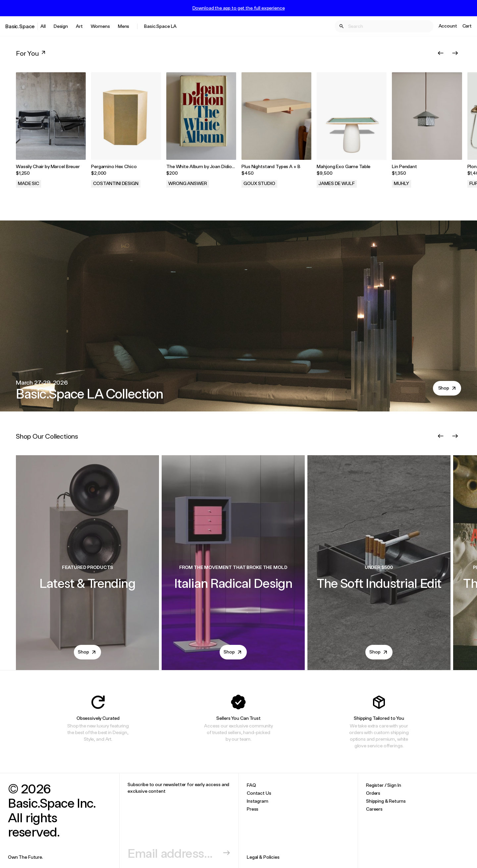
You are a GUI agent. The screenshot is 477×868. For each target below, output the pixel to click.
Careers (374, 809)
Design (61, 26)
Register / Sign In (383, 785)
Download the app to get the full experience (239, 8)
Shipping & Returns (386, 801)
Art (79, 26)
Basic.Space (20, 26)
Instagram (258, 801)
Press (253, 809)
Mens (124, 26)
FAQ (251, 785)
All (43, 26)
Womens (100, 26)
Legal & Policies (263, 857)
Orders (373, 793)
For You (31, 53)
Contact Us (259, 793)
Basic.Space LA (160, 26)
